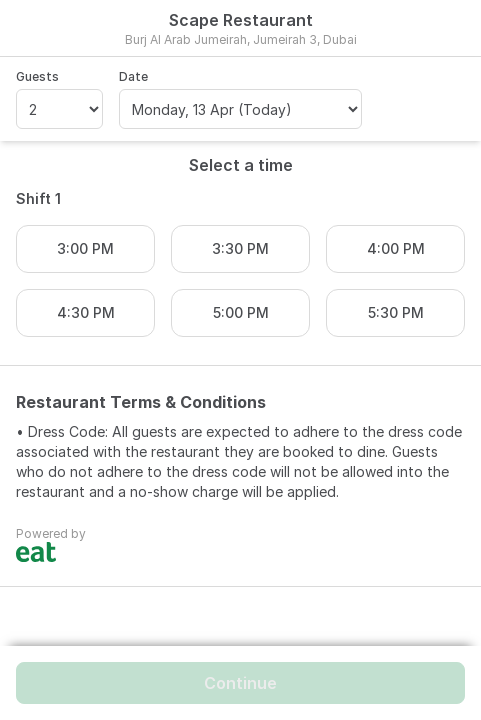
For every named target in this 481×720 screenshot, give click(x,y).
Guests (37, 76)
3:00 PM (85, 248)
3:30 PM (240, 248)
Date (133, 76)
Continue (240, 683)
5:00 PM (241, 312)
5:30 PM (396, 312)
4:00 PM (396, 248)
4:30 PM (86, 312)
